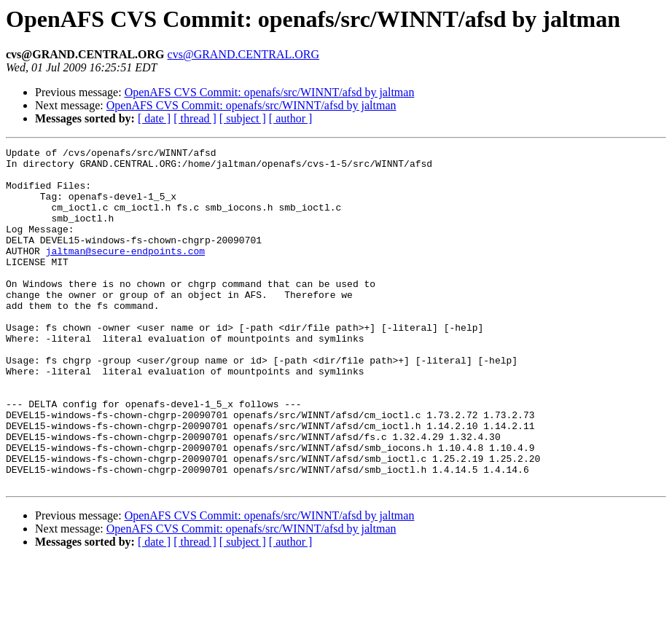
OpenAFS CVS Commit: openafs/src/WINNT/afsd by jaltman (270, 92)
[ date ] (154, 118)
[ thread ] (195, 118)
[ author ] (291, 118)
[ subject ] (243, 118)
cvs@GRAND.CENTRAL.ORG (244, 54)
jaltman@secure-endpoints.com (125, 272)
